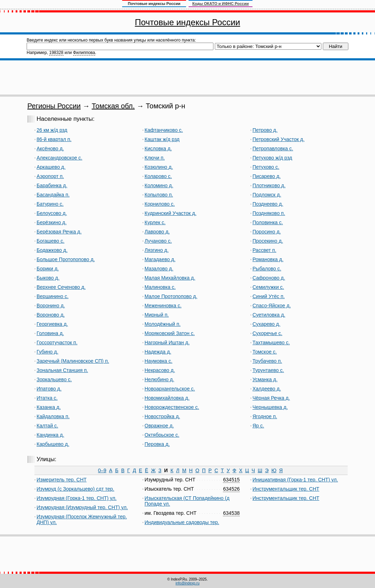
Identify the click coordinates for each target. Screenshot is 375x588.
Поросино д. (267, 232)
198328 (56, 53)
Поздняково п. (269, 213)
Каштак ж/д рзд (162, 139)
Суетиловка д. (269, 315)
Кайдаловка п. (53, 416)
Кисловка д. (158, 149)
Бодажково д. (52, 250)
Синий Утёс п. (269, 296)
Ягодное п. (265, 416)
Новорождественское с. (172, 407)
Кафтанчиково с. (164, 130)
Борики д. (48, 269)
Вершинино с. (53, 296)
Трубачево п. (267, 361)
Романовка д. (268, 259)
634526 (231, 489)
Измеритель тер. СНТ (62, 480)
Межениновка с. (163, 306)
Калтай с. (47, 426)
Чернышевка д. (270, 407)
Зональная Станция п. (62, 370)
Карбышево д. (53, 444)
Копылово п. (159, 195)
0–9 (102, 470)
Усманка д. (265, 379)
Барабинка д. (52, 185)
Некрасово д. (160, 370)
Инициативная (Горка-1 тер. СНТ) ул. (295, 480)
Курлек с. (155, 222)
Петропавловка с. (273, 149)
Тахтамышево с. (271, 342)
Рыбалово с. (267, 269)
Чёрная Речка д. (271, 398)
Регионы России (54, 106)
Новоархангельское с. (170, 389)
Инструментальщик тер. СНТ (286, 489)
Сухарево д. (266, 324)
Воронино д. (51, 306)
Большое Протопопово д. (66, 259)
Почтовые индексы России (187, 22)
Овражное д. (159, 426)
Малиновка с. (160, 287)
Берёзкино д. (51, 222)
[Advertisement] (187, 77)
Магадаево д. (160, 259)
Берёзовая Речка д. (59, 232)
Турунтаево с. (268, 370)
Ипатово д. (49, 389)
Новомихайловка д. (167, 398)
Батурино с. (50, 204)
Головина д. (50, 333)
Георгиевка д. (52, 324)
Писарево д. (267, 176)
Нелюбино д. (159, 379)
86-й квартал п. (54, 139)
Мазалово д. (159, 269)
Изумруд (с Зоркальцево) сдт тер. (75, 489)
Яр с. (258, 426)
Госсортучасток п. (57, 342)
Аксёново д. (50, 149)
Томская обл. (113, 106)
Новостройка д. (162, 416)
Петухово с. (266, 167)
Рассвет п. (264, 250)
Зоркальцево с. (54, 379)
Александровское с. (59, 158)
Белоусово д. (52, 213)
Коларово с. (158, 176)
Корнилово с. (160, 204)
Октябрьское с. (162, 435)
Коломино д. (159, 185)
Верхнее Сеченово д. (61, 287)
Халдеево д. (267, 389)
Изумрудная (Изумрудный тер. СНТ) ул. (82, 507)
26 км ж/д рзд (52, 130)
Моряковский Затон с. (170, 333)
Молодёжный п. (162, 324)
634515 (231, 480)
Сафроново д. (269, 278)
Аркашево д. (51, 167)
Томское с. (265, 352)
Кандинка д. (50, 435)
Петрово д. (265, 130)
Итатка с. (47, 398)
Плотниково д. (269, 185)
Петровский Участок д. (278, 139)
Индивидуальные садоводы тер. (182, 522)
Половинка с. (268, 222)
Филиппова (84, 53)
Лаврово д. (157, 232)
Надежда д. (158, 352)
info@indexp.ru (187, 583)
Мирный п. (157, 315)
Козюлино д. (159, 167)
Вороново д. (51, 315)
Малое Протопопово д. (171, 296)
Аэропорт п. (50, 176)
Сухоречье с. (267, 333)
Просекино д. (268, 241)
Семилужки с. (268, 287)
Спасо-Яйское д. (272, 306)
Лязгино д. (157, 250)
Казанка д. (49, 407)
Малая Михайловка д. (170, 278)
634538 (231, 513)
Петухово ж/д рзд (272, 158)
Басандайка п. (53, 195)
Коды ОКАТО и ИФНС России (221, 4)
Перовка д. (157, 444)
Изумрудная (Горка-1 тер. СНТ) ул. (77, 498)
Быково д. (48, 278)
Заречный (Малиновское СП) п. (73, 361)
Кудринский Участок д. (170, 213)
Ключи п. (155, 158)
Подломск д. (267, 195)
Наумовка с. (158, 361)
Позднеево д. (268, 204)
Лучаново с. (158, 241)
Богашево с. (50, 241)
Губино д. (47, 352)
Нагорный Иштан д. (167, 342)
